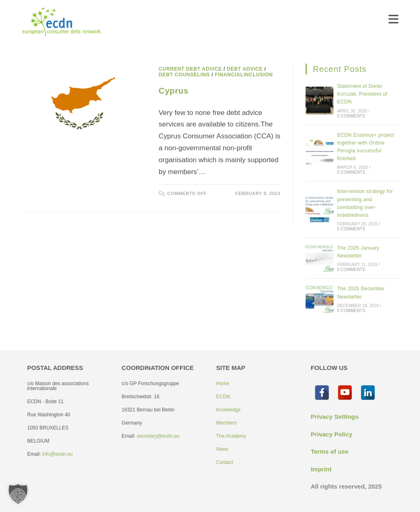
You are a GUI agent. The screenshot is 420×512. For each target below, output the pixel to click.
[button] (18, 494)
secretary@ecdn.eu (158, 436)
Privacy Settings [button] (334, 417)
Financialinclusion (244, 75)
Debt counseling (184, 75)
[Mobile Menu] (394, 21)
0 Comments (351, 116)
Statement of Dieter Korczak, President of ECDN (362, 94)
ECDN (223, 397)
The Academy (231, 436)
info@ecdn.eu (57, 454)
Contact (225, 462)
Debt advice (245, 69)
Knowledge (228, 410)
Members (226, 423)
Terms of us (328, 451)
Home (223, 383)
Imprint (321, 469)
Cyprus (174, 91)
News (222, 449)
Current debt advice (190, 69)
